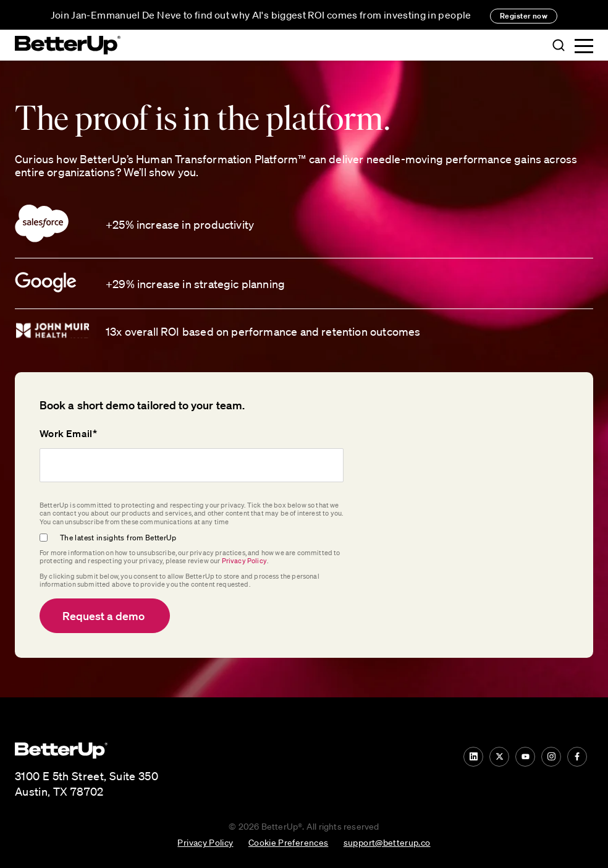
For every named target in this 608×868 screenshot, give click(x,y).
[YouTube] (525, 757)
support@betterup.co (387, 842)
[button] (559, 46)
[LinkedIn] (473, 757)
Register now (524, 16)
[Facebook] (577, 757)
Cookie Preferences (288, 842)
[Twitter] (499, 757)
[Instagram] (551, 757)
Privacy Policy (244, 561)
